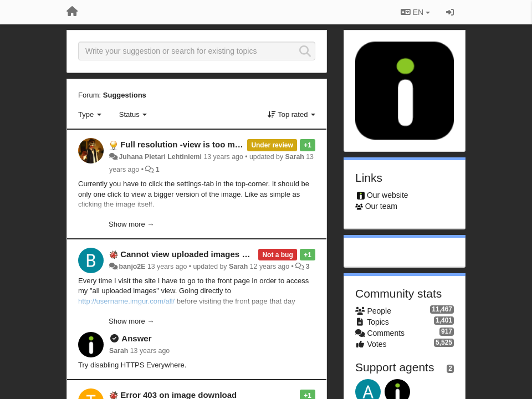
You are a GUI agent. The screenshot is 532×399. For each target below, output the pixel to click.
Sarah (295, 157)
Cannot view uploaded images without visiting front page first (242, 254)
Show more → (131, 224)
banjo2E (132, 267)
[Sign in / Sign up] (450, 12)
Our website (388, 195)
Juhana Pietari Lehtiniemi (160, 157)
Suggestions (125, 95)
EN (415, 12)
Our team (381, 206)
